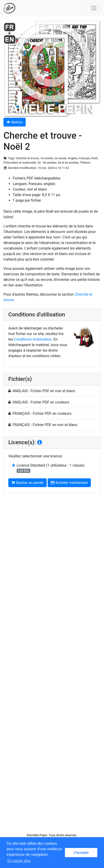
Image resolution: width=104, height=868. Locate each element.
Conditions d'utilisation (33, 339)
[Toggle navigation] (94, 8)
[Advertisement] (52, 665)
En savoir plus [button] (19, 861)
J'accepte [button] (81, 853)
